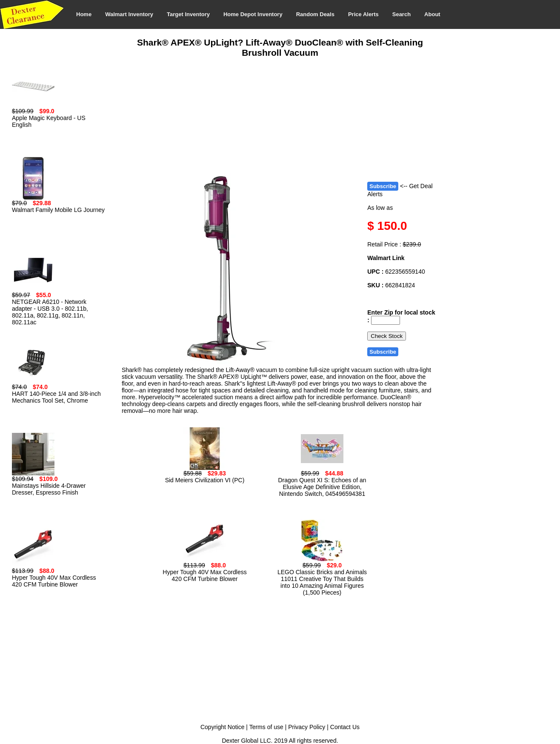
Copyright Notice (223, 727)
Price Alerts (363, 14)
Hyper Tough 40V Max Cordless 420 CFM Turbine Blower (54, 581)
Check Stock (387, 336)
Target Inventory (188, 14)
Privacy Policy (307, 727)
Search (401, 14)
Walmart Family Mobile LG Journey (58, 210)
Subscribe (383, 186)
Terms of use (266, 727)
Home (84, 14)
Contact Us (345, 727)
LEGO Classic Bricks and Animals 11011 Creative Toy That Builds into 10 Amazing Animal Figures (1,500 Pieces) (322, 582)
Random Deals (315, 14)
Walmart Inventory (129, 14)
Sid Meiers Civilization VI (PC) (205, 480)
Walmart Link (386, 258)
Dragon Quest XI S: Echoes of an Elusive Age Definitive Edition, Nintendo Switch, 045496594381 (322, 487)
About (432, 14)
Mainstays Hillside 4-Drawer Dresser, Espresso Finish (49, 489)
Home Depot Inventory (253, 14)
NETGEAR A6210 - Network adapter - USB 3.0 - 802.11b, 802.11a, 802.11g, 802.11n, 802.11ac (50, 312)
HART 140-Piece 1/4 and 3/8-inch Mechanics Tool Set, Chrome (56, 397)
